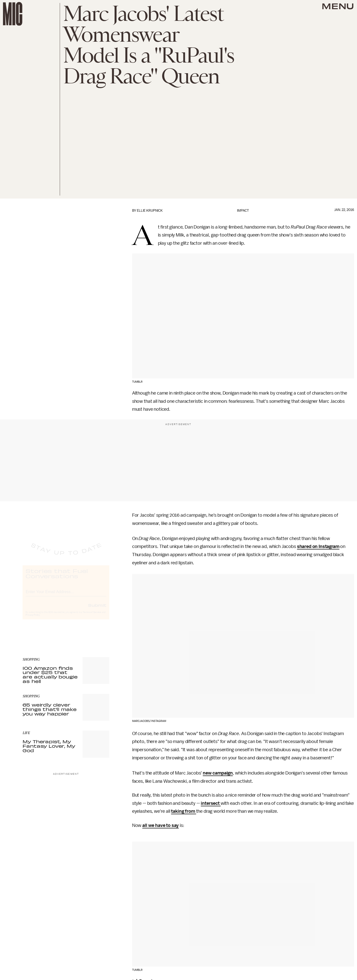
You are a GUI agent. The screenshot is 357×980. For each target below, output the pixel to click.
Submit (97, 609)
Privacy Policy (33, 619)
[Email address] (66, 595)
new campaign (218, 773)
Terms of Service (92, 617)
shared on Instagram (318, 546)
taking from (183, 811)
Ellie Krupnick (150, 211)
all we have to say (161, 825)
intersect (211, 803)
